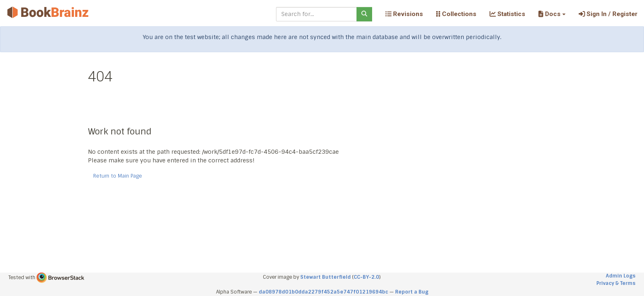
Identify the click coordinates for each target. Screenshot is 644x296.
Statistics (507, 14)
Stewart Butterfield (325, 277)
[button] (552, 14)
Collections (456, 14)
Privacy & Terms (616, 283)
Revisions (404, 14)
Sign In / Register (608, 14)
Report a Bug (412, 292)
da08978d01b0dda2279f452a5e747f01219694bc (323, 292)
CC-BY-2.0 (366, 277)
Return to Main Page (118, 176)
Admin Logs (621, 276)
